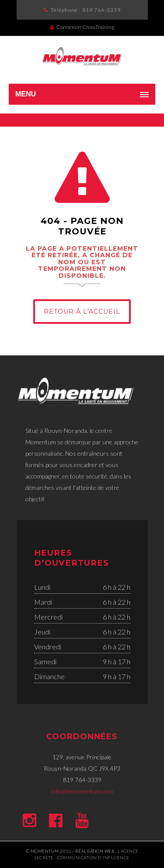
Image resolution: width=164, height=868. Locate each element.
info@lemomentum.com (82, 791)
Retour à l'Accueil (82, 312)
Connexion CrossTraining (82, 27)
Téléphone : (86, 10)
